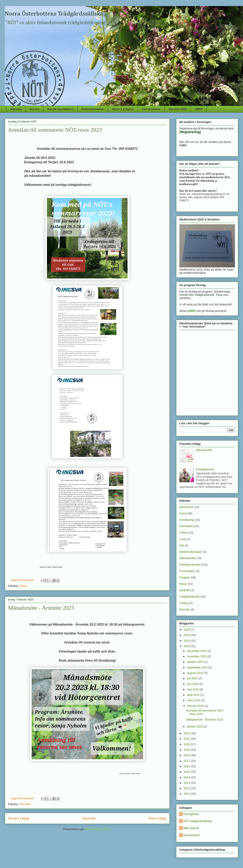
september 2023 (198, 667)
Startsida (16, 109)
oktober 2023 (196, 662)
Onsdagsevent (205, 469)
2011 (187, 794)
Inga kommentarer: (23, 580)
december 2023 (197, 651)
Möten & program (123, 109)
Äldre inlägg (157, 818)
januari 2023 (195, 726)
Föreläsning (187, 520)
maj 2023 (193, 689)
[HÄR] (192, 311)
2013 (187, 783)
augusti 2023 (195, 673)
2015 (187, 772)
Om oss (34, 109)
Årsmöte (25, 804)
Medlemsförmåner (93, 109)
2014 (187, 777)
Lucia (183, 539)
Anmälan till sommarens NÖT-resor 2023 (55, 130)
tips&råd (184, 590)
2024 (187, 641)
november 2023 (197, 656)
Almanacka (186, 507)
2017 (187, 761)
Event (183, 513)
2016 (187, 766)
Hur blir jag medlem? (60, 109)
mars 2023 (194, 700)
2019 (187, 750)
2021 (187, 739)
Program (185, 577)
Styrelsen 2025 (178, 109)
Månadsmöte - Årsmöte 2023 (41, 608)
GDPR (199, 109)
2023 (187, 646)
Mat (182, 545)
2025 (187, 635)
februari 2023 (196, 706)
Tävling (184, 603)
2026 (187, 630)
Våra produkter (151, 109)
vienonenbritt (191, 835)
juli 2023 (193, 678)
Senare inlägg (19, 818)
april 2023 (194, 695)
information (186, 526)
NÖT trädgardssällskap (198, 821)
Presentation (187, 571)
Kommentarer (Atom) (98, 829)
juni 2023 (193, 684)
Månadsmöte (204, 450)
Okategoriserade (190, 565)
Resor (24, 586)
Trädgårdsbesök (190, 597)
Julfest (183, 533)
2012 (187, 788)
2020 (187, 744)
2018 (187, 755)
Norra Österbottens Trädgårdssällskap (56, 14)
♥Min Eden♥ (191, 828)
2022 (187, 733)
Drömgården (191, 814)
